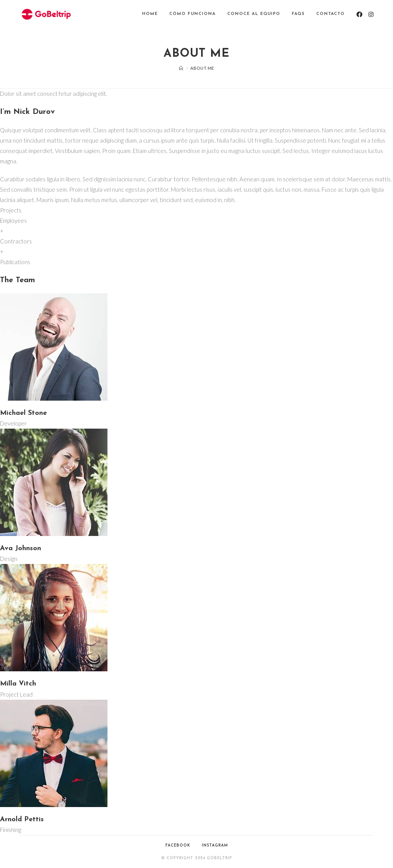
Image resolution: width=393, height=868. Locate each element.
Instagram (215, 846)
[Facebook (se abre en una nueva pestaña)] (359, 14)
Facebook (178, 846)
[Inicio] (181, 68)
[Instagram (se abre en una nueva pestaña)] (371, 14)
